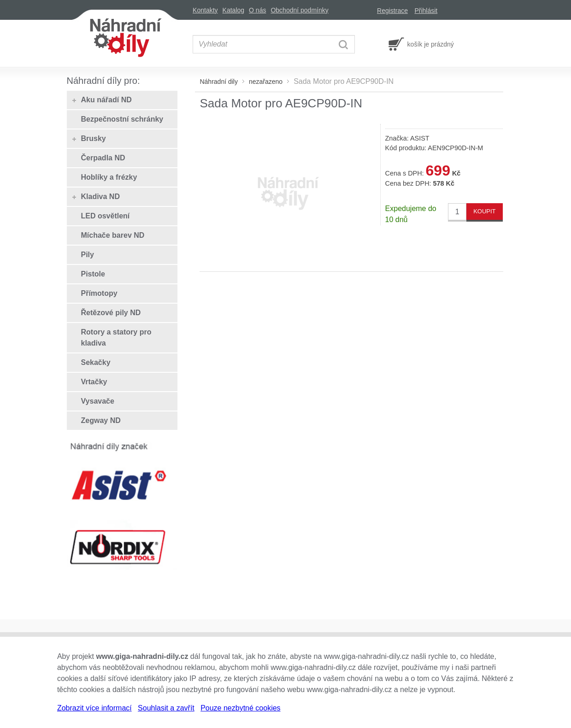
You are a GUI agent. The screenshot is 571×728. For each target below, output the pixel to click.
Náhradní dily (219, 82)
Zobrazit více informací (94, 708)
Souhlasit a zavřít (166, 708)
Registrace (392, 11)
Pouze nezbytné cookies (240, 708)
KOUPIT (484, 211)
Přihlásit (426, 11)
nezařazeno (266, 82)
